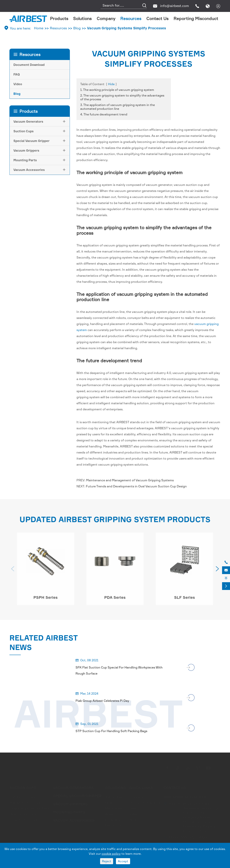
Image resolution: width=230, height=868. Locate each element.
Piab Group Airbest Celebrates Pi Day (102, 701)
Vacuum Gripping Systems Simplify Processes (127, 28)
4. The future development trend (104, 114)
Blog (77, 28)
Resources (131, 18)
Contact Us (157, 18)
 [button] (217, 571)
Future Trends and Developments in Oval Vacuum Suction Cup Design (136, 486)
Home (39, 28)
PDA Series (115, 599)
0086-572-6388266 (194, 836)
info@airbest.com (174, 6)
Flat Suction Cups (22, 796)
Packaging (113, 819)
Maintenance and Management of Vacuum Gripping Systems (130, 480)
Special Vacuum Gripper (31, 141)
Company (106, 18)
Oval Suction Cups (23, 813)
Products (59, 18)
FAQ (17, 74)
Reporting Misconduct (196, 18)
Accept (123, 861)
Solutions (82, 18)
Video (18, 84)
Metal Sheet (114, 807)
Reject (107, 861)
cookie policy (111, 854)
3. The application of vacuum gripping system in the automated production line (118, 107)
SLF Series (184, 599)
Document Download (29, 65)
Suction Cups (24, 131)
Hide (111, 84)
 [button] (13, 571)
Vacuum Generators (28, 122)
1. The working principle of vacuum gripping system (117, 90)
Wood (109, 813)
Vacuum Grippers (26, 150)
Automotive (114, 796)
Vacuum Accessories (29, 170)
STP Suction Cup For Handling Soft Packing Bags (111, 731)
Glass (109, 802)
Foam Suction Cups (24, 819)
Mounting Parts (25, 160)
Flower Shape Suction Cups (29, 807)
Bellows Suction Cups (25, 802)
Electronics (113, 824)
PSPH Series (46, 599)
